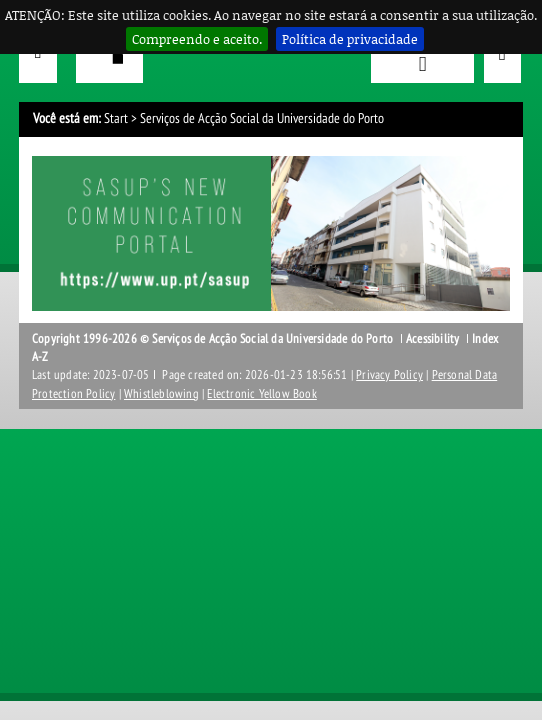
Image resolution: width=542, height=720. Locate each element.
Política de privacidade (350, 39)
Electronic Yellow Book (261, 394)
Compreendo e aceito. (197, 39)
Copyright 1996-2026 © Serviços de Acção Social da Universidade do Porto (212, 339)
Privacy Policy (389, 375)
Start (116, 118)
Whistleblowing (161, 394)
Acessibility (432, 339)
